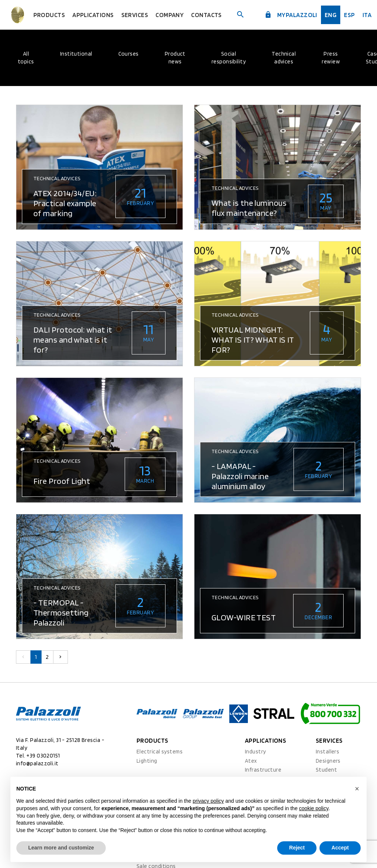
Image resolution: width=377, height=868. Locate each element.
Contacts (213, 15)
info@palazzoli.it (37, 763)
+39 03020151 (43, 756)
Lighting (147, 761)
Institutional (76, 54)
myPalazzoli (293, 15)
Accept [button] (340, 848)
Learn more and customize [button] (61, 848)
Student (326, 770)
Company (180, 15)
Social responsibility (229, 58)
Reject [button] (297, 848)
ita (364, 15)
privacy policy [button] (208, 801)
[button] (357, 789)
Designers (328, 761)
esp (347, 15)
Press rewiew (331, 58)
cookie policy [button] (314, 808)
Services (148, 15)
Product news (175, 58)
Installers (328, 752)
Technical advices (284, 58)
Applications (110, 15)
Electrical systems (160, 752)
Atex (251, 761)
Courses (129, 54)
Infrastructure (263, 770)
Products (69, 15)
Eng (330, 15)
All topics (26, 58)
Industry (255, 752)
